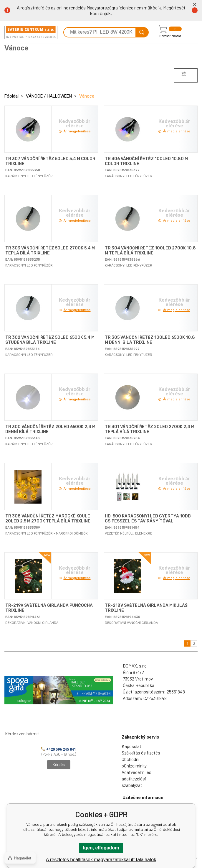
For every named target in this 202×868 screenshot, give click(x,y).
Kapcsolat (131, 746)
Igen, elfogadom (101, 848)
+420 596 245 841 (59, 749)
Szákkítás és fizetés (141, 753)
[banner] (31, 32)
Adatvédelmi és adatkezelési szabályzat (136, 779)
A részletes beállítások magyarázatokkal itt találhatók (101, 860)
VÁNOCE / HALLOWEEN (49, 96)
